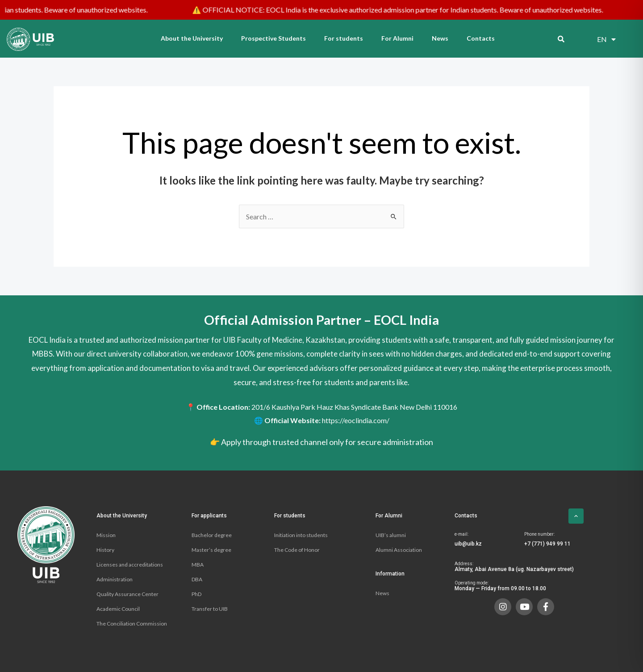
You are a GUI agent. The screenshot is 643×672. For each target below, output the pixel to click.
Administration (115, 579)
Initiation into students (301, 535)
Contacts (481, 38)
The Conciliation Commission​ (132, 624)
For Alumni (397, 38)
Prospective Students (273, 38)
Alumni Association (399, 550)
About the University (192, 38)
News (440, 38)
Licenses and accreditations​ (130, 565)
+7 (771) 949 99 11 (547, 544)
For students (344, 38)
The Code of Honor (297, 550)
